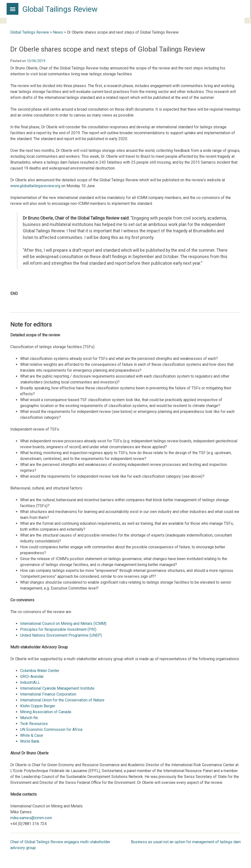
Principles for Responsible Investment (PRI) (58, 629)
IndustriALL (30, 682)
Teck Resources (34, 724)
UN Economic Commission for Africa (51, 730)
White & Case (32, 735)
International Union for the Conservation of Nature (62, 700)
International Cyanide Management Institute (57, 688)
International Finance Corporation (48, 694)
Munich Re (29, 718)
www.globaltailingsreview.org (35, 186)
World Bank (30, 741)
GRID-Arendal (32, 677)
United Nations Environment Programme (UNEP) (61, 635)
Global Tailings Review (60, 9)
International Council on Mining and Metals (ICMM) (63, 624)
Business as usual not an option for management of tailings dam (186, 842)
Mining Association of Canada (46, 712)
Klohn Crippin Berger (38, 706)
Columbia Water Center (40, 671)
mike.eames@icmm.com (31, 818)
